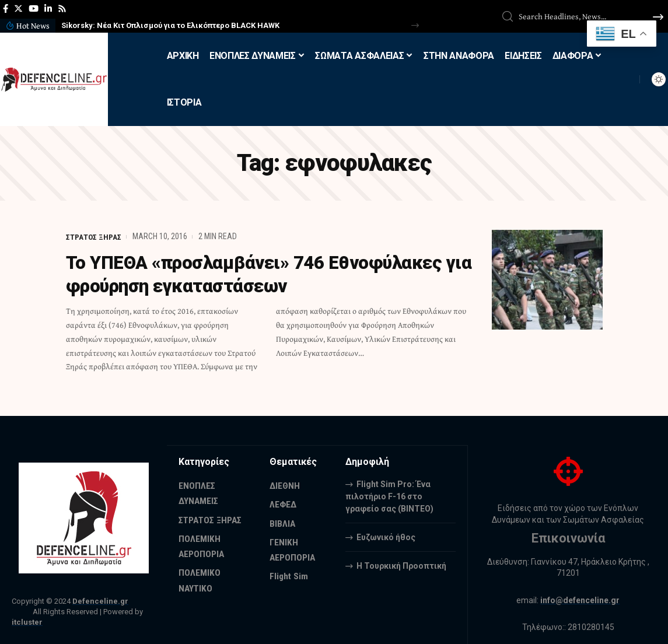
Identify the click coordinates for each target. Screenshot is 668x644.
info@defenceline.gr (580, 600)
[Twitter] (18, 9)
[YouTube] (34, 9)
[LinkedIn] (48, 9)
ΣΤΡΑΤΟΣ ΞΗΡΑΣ (94, 236)
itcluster (27, 622)
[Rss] (62, 9)
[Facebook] (6, 9)
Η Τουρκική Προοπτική (401, 565)
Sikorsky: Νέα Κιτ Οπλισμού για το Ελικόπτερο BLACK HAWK (170, 25)
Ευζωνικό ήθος (386, 537)
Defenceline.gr (100, 601)
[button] (415, 25)
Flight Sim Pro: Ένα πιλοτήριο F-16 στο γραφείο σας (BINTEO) (389, 496)
